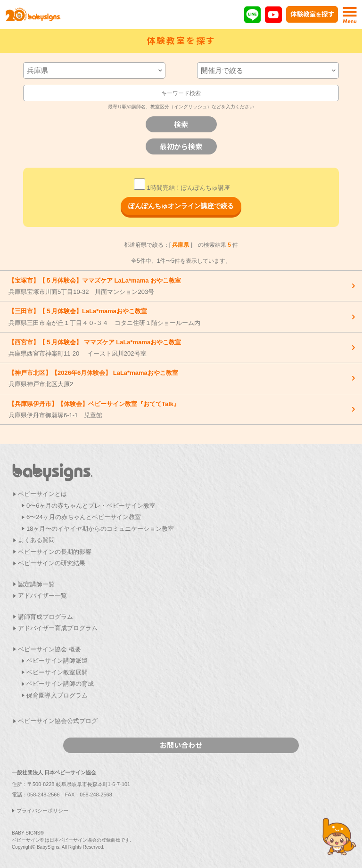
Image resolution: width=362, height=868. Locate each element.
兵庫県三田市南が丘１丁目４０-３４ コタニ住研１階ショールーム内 (179, 316)
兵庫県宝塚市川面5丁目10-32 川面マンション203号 (179, 286)
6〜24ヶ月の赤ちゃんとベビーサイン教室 (84, 517)
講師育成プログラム (45, 617)
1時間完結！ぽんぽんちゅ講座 (182, 188)
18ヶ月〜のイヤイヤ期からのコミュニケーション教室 (100, 529)
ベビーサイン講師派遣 (57, 661)
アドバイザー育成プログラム (58, 628)
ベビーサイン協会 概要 (49, 649)
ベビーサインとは (42, 494)
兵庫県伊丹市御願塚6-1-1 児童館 (179, 409)
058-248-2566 (44, 795)
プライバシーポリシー (42, 811)
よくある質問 (36, 540)
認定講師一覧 (36, 584)
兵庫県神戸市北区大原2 (179, 378)
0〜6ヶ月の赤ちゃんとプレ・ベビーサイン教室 (91, 506)
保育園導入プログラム (57, 695)
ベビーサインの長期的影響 (55, 552)
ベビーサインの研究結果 (52, 563)
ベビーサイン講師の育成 (60, 684)
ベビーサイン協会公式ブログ (58, 721)
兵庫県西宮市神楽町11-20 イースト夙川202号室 (179, 348)
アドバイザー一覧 (42, 596)
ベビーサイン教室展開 (57, 672)
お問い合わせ (181, 745)
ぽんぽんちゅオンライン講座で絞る (181, 206)
